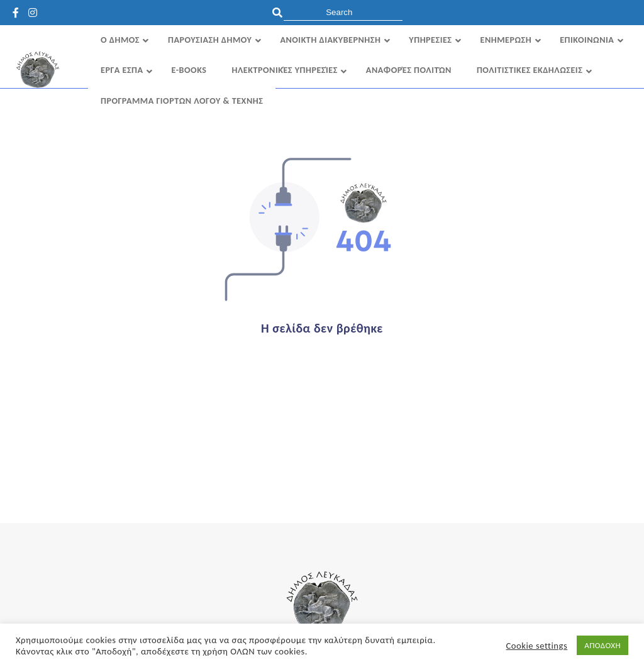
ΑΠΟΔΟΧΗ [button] (602, 645)
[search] (343, 12)
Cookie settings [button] (537, 646)
